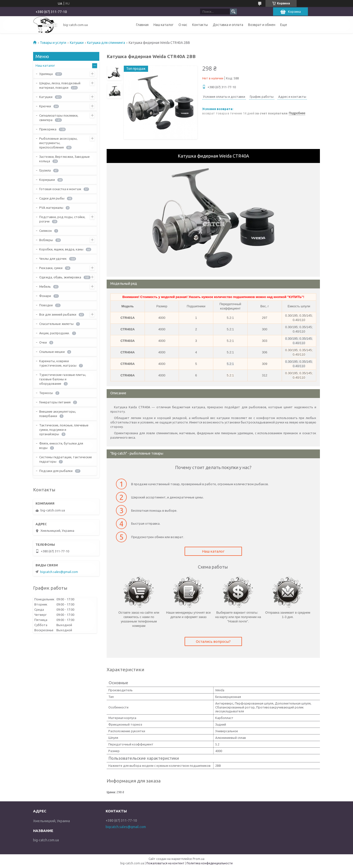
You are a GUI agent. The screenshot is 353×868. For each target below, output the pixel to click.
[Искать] (233, 12)
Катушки (77, 43)
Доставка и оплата (228, 25)
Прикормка (48, 129)
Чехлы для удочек (53, 259)
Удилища (46, 74)
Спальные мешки (52, 352)
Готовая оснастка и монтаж (60, 189)
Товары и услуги (53, 43)
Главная (142, 25)
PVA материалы (51, 208)
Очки (43, 342)
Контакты (200, 25)
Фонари (45, 296)
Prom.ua (199, 859)
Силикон (45, 231)
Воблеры (46, 240)
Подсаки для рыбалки (56, 471)
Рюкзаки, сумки (51, 268)
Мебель (45, 286)
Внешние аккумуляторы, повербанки (58, 414)
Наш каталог (164, 25)
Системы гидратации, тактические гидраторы (66, 459)
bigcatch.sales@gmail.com (59, 572)
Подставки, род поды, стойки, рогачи (62, 219)
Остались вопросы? (213, 641)
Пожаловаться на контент (165, 863)
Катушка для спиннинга (106, 43)
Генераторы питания (55, 402)
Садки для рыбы (52, 198)
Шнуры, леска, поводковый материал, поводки (60, 85)
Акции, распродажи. (54, 333)
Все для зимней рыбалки (58, 314)
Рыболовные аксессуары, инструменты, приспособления (58, 143)
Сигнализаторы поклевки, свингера (59, 118)
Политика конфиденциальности (210, 863)
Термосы (46, 393)
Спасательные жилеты (56, 324)
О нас (183, 25)
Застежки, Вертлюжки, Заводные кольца (64, 159)
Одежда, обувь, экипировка (60, 277)
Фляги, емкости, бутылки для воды (61, 446)
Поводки (46, 305)
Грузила (45, 170)
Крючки (45, 106)
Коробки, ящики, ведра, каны (61, 249)
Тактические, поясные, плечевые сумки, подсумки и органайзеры (64, 430)
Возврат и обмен (262, 25)
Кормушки (47, 180)
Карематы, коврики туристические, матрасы (58, 363)
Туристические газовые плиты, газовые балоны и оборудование (63, 379)
